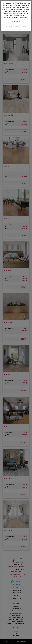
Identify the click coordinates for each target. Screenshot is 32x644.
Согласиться (16, 22)
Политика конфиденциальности (16, 27)
